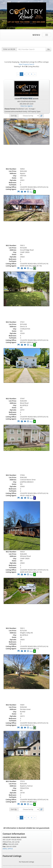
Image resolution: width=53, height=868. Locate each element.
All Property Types (34, 111)
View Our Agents (26, 106)
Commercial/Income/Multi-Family (16, 111)
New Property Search (26, 64)
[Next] (35, 74)
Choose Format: (10, 109)
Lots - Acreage (30, 109)
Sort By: (14, 116)
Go (48, 49)
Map (30, 192)
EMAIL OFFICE (8, 849)
